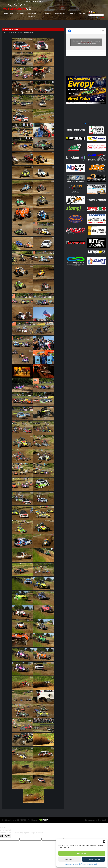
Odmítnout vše (70, 859)
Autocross (8, 13)
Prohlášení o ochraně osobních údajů (86, 864)
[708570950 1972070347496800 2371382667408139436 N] (86, 121)
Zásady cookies (70, 864)
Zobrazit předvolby (93, 859)
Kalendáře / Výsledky (34, 15)
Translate (99, 17)
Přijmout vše (82, 853)
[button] (104, 841)
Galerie (20, 13)
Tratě (71, 13)
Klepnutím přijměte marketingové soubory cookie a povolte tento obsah (86, 42)
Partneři (82, 13)
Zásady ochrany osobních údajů (95, 820)
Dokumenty (60, 13)
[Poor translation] (8, 836)
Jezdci (47, 13)
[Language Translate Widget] (96, 15)
